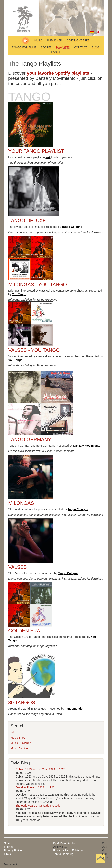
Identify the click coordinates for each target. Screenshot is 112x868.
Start (7, 843)
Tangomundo (74, 709)
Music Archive (19, 748)
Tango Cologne (72, 227)
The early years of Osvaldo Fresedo (38, 806)
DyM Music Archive (65, 843)
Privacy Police (13, 850)
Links (7, 854)
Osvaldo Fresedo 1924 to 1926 (35, 787)
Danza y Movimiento (87, 446)
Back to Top (101, 864)
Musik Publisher (21, 743)
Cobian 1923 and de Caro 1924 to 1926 (40, 769)
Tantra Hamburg (63, 854)
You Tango (19, 294)
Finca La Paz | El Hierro (68, 850)
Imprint (8, 847)
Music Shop (18, 738)
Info (13, 732)
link (48, 157)
